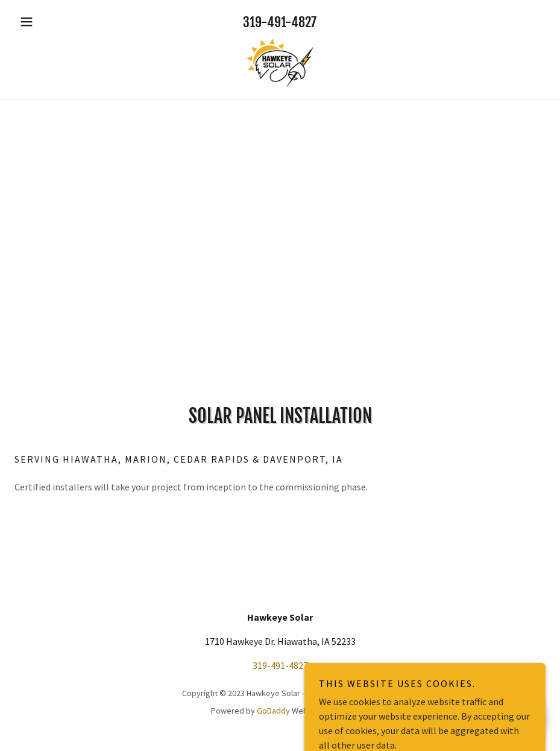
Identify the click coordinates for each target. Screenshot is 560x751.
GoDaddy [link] (273, 711)
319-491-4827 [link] (280, 22)
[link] (280, 63)
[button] (54, 22)
